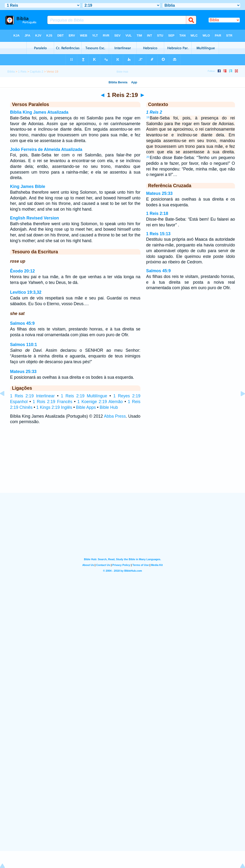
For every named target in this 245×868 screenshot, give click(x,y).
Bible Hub (109, 407)
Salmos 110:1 (23, 345)
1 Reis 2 (154, 112)
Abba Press (115, 416)
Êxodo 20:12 (22, 271)
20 (148, 157)
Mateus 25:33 (23, 372)
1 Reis (22, 72)
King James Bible (28, 186)
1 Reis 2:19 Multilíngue (84, 396)
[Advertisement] (122, 463)
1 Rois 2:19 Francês (53, 402)
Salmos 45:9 (22, 323)
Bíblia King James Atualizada (39, 112)
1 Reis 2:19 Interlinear (32, 396)
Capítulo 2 (37, 72)
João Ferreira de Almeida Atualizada (46, 149)
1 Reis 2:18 (157, 213)
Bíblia (11, 72)
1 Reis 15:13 (158, 234)
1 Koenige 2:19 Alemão (100, 402)
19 (148, 117)
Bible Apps (86, 407)
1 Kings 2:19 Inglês (54, 407)
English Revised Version (34, 218)
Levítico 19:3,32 (26, 292)
